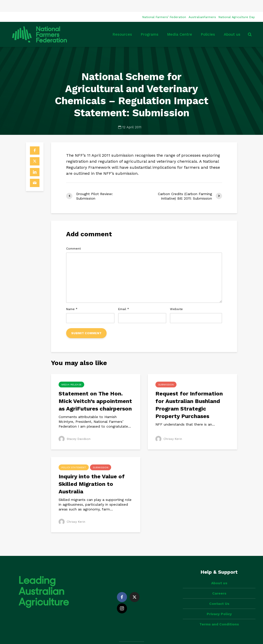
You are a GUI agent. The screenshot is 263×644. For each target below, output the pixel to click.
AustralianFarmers (202, 5)
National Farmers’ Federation (164, 5)
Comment (73, 237)
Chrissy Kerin (169, 427)
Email (124, 297)
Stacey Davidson (75, 427)
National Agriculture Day (237, 5)
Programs (150, 23)
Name (72, 297)
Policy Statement (74, 456)
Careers (219, 573)
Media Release (71, 373)
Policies (208, 23)
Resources (122, 23)
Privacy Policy (219, 594)
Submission (166, 373)
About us (232, 23)
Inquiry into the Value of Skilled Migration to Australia (92, 472)
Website (176, 297)
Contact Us (219, 583)
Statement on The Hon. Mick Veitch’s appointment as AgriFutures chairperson (95, 389)
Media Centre (180, 23)
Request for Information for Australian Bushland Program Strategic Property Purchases (189, 393)
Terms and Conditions (219, 604)
